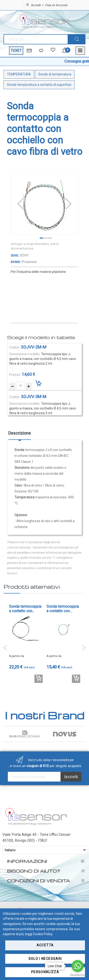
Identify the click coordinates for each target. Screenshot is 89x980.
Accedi (36, 5)
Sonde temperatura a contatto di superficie (39, 85)
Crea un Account (56, 5)
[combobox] (36, 39)
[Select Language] (44, 850)
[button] (20, 204)
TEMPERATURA (19, 74)
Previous (5, 648)
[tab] (20, 435)
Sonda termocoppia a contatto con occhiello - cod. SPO (26, 609)
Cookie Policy (43, 934)
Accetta (45, 945)
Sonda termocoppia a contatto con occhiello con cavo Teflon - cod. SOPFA (63, 609)
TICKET (16, 51)
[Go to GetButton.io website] (78, 975)
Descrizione (20, 433)
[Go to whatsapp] (78, 966)
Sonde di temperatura (55, 74)
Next (84, 648)
